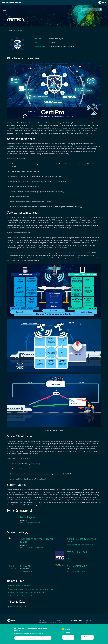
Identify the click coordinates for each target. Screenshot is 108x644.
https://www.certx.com (27, 571)
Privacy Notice (90, 623)
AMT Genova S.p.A (77, 566)
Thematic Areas (17, 30)
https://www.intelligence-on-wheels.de (31, 548)
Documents (89, 620)
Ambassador (58, 620)
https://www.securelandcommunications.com (80, 544)
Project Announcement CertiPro (21, 586)
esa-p (72, 625)
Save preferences (68, 638)
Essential (68, 630)
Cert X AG (25, 566)
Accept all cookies (87, 638)
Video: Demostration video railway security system (27, 593)
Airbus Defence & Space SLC (82, 539)
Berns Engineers (29, 517)
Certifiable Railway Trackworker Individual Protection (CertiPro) (31, 589)
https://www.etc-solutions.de (75, 558)
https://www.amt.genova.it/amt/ (76, 571)
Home (9, 30)
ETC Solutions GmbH (78, 552)
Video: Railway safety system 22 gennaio (24, 596)
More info (33, 639)
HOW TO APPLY (44, 620)
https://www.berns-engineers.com (30, 523)
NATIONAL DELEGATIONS (46, 623)
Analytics (68, 633)
